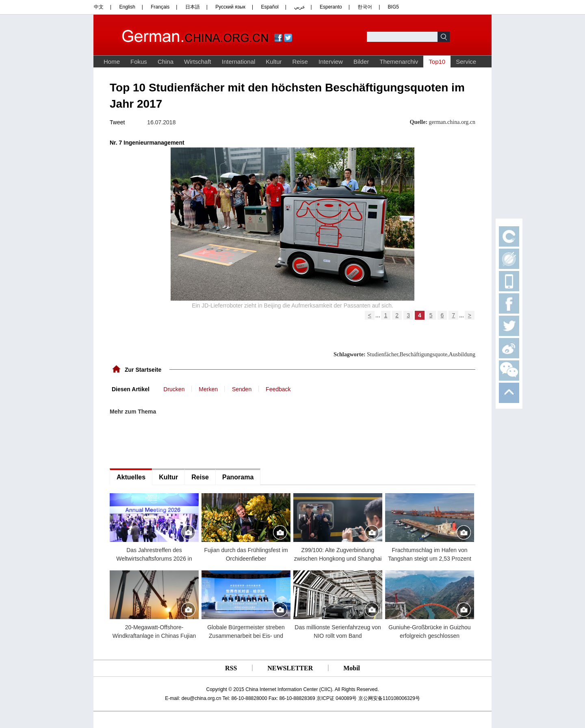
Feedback (278, 389)
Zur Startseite (143, 370)
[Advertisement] (171, 442)
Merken (208, 389)
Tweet (117, 122)
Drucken (174, 389)
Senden (242, 389)
